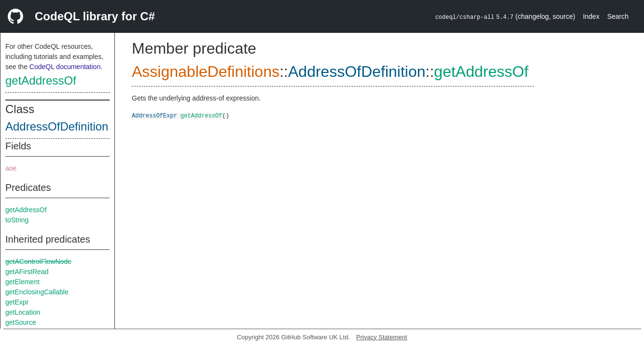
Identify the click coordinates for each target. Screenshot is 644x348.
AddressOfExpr (154, 115)
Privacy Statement (382, 337)
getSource (21, 322)
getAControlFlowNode (38, 261)
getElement (22, 282)
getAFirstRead (27, 272)
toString (17, 220)
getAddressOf (41, 80)
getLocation (23, 312)
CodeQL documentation (65, 67)
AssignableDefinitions (206, 72)
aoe (11, 168)
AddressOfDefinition (57, 126)
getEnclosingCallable (37, 292)
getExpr (17, 302)
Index (591, 16)
